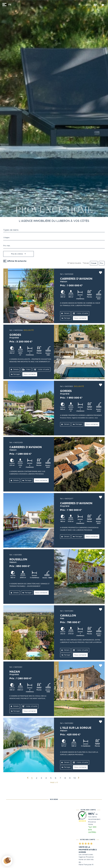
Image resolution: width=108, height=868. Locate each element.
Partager (66, 318)
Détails (65, 313)
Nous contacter (80, 318)
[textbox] (54, 238)
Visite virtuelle (80, 313)
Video (26, 370)
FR (10, 5)
